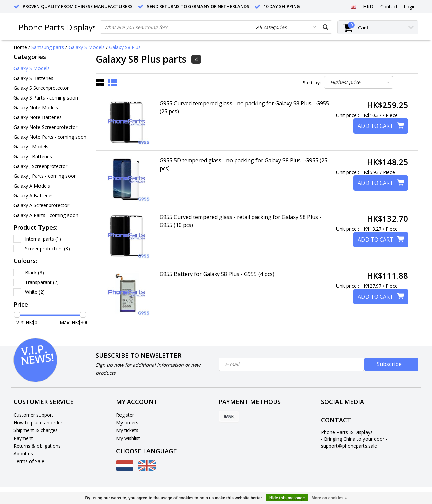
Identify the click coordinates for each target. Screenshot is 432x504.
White (35, 292)
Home (20, 47)
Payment (23, 438)
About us (23, 454)
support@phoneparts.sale (349, 446)
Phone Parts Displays (58, 27)
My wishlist (128, 438)
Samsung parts (48, 47)
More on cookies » (329, 498)
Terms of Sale (29, 461)
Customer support (33, 415)
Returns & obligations (37, 446)
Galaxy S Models (87, 47)
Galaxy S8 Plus (125, 47)
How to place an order (38, 423)
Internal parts (43, 239)
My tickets (127, 430)
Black (34, 272)
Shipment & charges (36, 430)
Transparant (42, 282)
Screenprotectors (47, 248)
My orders (127, 423)
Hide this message (287, 498)
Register (125, 415)
